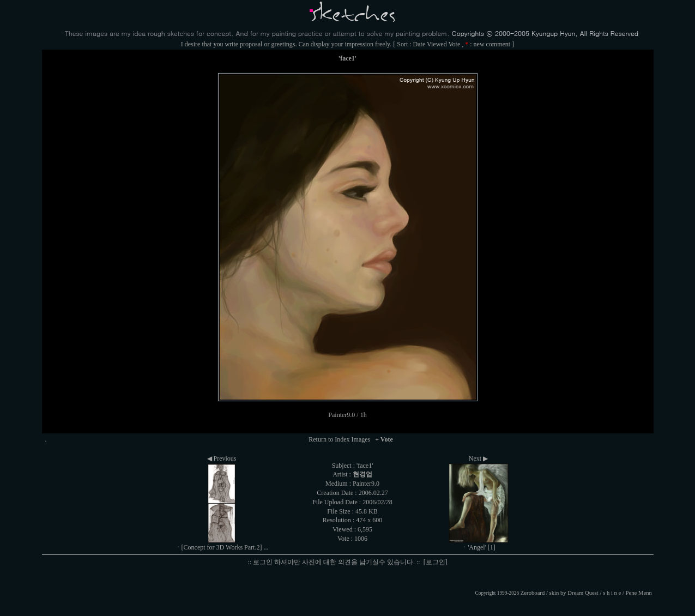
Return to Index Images (339, 439)
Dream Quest (583, 593)
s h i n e (612, 593)
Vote (454, 44)
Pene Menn (639, 593)
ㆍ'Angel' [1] (478, 547)
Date (419, 44)
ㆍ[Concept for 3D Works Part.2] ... (222, 547)
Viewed (437, 44)
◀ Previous (222, 458)
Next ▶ (478, 458)
